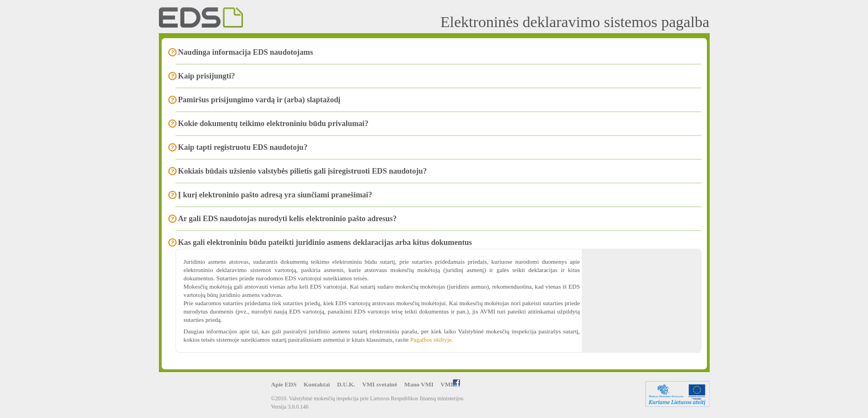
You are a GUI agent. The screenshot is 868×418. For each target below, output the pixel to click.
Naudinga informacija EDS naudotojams (246, 52)
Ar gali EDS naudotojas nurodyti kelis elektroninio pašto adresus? (288, 219)
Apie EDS (284, 384)
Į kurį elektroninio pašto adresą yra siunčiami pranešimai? (275, 195)
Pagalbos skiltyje (431, 339)
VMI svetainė (379, 384)
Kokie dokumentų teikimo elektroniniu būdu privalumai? (273, 124)
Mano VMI (419, 384)
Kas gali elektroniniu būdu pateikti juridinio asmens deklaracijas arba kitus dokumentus (325, 242)
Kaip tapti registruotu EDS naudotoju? (243, 147)
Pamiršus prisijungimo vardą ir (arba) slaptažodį (259, 100)
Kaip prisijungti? (207, 76)
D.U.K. (346, 384)
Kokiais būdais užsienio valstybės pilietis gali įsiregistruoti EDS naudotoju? (303, 171)
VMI (451, 384)
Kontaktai (317, 384)
